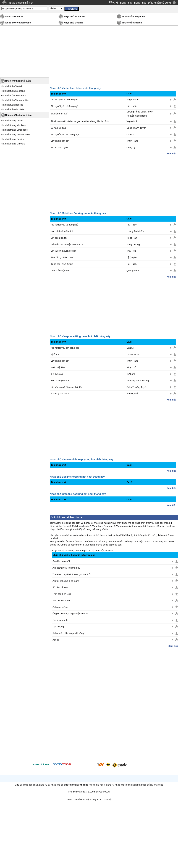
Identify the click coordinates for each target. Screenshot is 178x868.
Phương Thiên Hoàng (138, 381)
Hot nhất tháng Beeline (13, 139)
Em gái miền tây (59, 238)
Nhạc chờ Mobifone (74, 16)
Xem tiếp (171, 154)
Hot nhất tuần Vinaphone (14, 96)
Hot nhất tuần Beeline (12, 105)
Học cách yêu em (60, 381)
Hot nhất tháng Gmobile (13, 144)
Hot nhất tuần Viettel (11, 86)
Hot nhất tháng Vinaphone (14, 130)
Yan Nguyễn (133, 393)
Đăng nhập (126, 3)
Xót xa (56, 640)
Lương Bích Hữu (135, 231)
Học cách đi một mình (62, 231)
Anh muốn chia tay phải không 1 (69, 633)
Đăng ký (114, 2)
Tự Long (131, 374)
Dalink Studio (133, 354)
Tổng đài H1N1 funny (62, 264)
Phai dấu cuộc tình (60, 271)
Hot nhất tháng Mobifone (14, 125)
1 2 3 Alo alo (57, 374)
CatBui (130, 134)
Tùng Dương (133, 244)
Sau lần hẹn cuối (59, 114)
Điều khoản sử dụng (159, 3)
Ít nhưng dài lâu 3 (60, 393)
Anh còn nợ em (60, 607)
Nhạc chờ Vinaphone (133, 16)
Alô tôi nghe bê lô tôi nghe (64, 100)
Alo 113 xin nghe (59, 147)
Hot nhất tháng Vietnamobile (15, 134)
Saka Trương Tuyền (137, 387)
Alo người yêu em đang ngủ (65, 134)
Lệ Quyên (132, 257)
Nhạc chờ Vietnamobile (18, 23)
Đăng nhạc (140, 3)
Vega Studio (133, 100)
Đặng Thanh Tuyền (136, 128)
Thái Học (131, 251)
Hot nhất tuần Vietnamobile (15, 100)
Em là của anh (60, 620)
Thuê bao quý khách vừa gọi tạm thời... (73, 574)
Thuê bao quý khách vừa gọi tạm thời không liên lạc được (80, 121)
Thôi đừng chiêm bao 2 (63, 257)
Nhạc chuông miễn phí (22, 3)
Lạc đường (58, 627)
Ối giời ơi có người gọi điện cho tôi (70, 613)
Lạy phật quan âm (60, 141)
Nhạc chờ (131, 367)
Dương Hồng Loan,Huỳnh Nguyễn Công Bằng (140, 114)
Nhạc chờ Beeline (73, 23)
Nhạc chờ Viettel (14, 16)
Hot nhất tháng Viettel (12, 121)
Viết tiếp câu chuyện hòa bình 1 (67, 244)
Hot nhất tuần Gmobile (12, 109)
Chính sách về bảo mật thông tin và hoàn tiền (89, 800)
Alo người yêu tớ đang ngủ (65, 106)
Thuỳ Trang (132, 141)
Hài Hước (132, 106)
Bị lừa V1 (56, 354)
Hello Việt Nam (58, 367)
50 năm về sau (58, 128)
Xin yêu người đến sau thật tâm (67, 387)
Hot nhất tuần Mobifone (13, 91)
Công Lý (131, 147)
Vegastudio (132, 121)
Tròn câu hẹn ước (62, 594)
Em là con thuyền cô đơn (64, 251)
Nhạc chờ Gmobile (132, 23)
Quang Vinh (133, 271)
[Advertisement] (115, 704)
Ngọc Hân (132, 238)
